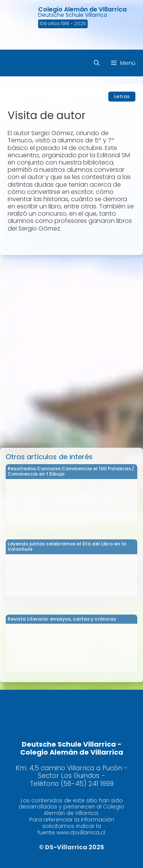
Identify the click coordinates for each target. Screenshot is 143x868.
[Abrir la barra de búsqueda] (97, 63)
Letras (122, 96)
